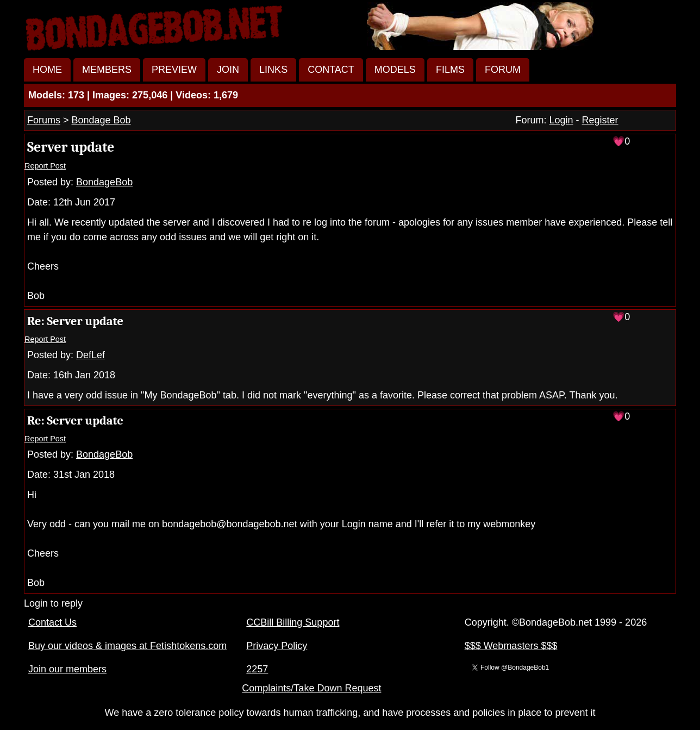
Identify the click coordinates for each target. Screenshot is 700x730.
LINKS (273, 70)
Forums (44, 120)
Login (561, 120)
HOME (47, 70)
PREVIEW (174, 70)
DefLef (90, 355)
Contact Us (52, 622)
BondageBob (104, 182)
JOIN (228, 70)
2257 (257, 669)
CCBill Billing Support (293, 622)
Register (600, 120)
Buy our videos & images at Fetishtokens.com (127, 646)
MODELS (395, 70)
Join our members (67, 669)
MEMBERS (107, 70)
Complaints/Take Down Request (311, 688)
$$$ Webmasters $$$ (511, 646)
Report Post (45, 166)
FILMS (450, 70)
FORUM (503, 70)
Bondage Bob (101, 120)
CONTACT (331, 70)
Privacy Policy (277, 646)
